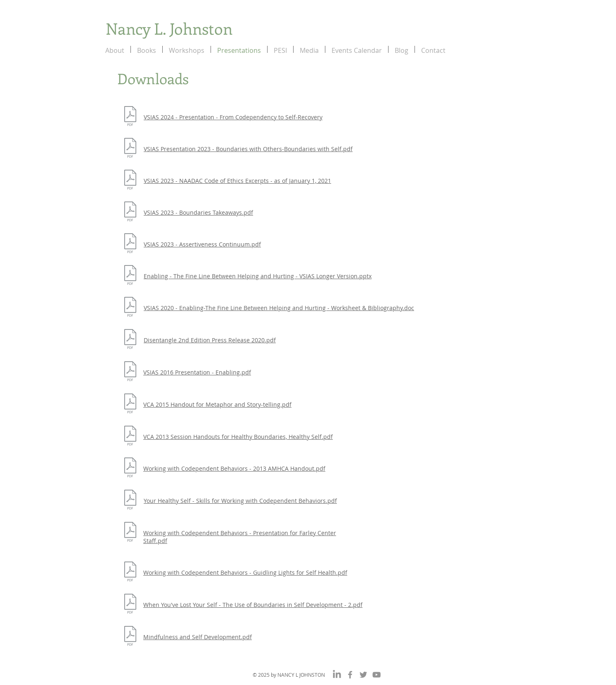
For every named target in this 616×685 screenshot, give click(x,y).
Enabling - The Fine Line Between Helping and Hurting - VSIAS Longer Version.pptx (258, 276)
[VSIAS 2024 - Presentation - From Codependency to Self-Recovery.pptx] (130, 117)
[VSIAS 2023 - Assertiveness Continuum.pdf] (130, 244)
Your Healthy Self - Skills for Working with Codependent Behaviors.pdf (240, 501)
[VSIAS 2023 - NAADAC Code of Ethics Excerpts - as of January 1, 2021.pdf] (130, 181)
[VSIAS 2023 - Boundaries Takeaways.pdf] (130, 212)
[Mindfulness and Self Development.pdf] (130, 637)
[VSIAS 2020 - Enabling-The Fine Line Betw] (130, 308)
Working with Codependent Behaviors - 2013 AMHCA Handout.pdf (234, 468)
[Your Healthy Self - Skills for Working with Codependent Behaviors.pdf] (130, 501)
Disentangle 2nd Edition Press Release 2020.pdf (210, 340)
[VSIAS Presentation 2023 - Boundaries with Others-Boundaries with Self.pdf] (130, 149)
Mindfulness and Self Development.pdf (198, 637)
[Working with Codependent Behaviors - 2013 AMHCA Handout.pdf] (130, 468)
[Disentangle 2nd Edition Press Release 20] (130, 340)
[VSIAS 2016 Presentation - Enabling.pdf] (130, 372)
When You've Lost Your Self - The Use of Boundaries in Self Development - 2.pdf (253, 605)
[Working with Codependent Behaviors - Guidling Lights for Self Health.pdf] (130, 572)
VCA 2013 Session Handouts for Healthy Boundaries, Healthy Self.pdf (238, 437)
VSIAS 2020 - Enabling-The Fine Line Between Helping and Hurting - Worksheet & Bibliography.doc (279, 308)
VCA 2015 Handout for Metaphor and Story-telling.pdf (217, 404)
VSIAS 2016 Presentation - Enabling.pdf (197, 372)
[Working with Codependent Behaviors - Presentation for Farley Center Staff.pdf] (130, 533)
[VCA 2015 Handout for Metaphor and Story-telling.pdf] (130, 404)
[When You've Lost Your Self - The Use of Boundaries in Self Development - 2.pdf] (130, 605)
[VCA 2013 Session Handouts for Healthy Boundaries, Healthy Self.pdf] (130, 437)
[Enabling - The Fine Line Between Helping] (130, 276)
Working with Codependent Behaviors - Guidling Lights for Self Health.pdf (245, 572)
